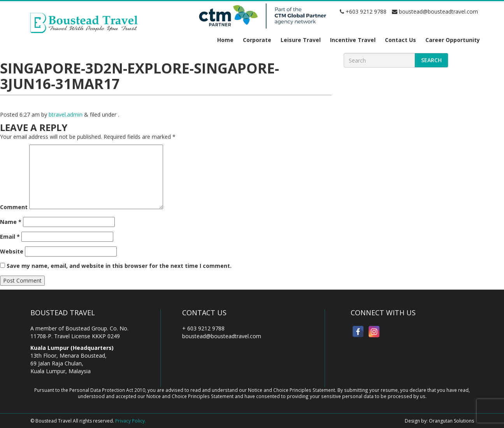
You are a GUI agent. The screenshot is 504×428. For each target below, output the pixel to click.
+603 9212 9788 (363, 11)
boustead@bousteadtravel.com (435, 11)
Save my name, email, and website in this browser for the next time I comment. (119, 266)
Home (225, 40)
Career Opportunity (453, 40)
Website (12, 251)
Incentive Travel (353, 40)
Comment (14, 207)
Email (10, 237)
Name (11, 222)
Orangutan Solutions (451, 421)
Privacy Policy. (131, 421)
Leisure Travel (301, 40)
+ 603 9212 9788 (203, 328)
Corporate (257, 40)
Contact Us (400, 40)
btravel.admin (66, 114)
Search (431, 60)
